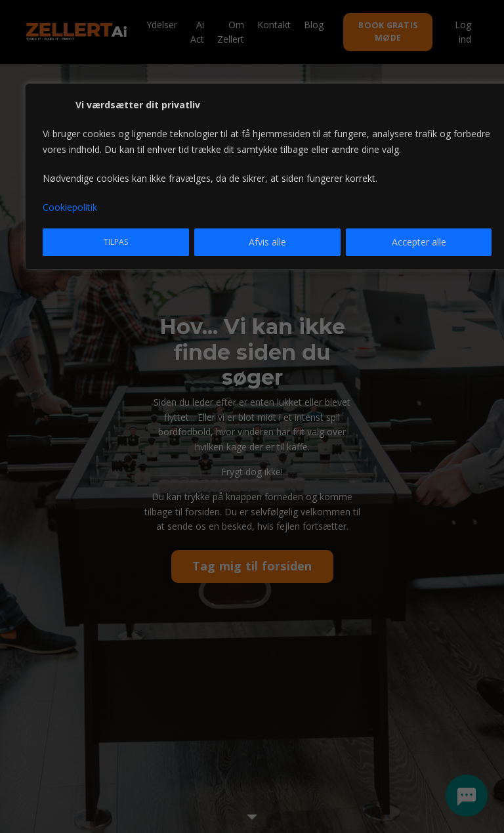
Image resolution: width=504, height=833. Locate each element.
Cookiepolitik (70, 207)
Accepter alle (419, 242)
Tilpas (116, 242)
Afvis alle (267, 242)
